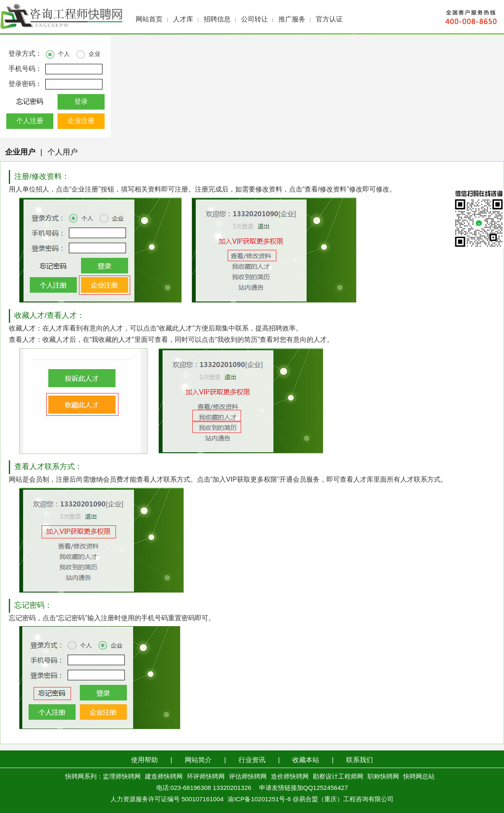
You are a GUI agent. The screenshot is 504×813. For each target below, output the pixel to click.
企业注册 (81, 121)
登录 (81, 102)
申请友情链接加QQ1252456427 (304, 788)
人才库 (183, 20)
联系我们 (360, 760)
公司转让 (255, 20)
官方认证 (329, 20)
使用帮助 (144, 760)
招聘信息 (217, 20)
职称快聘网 (383, 777)
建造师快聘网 (164, 777)
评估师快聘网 (248, 777)
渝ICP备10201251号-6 (259, 800)
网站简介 (198, 760)
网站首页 (149, 20)
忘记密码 (30, 102)
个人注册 (30, 121)
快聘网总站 (419, 777)
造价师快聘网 (290, 777)
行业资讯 (252, 760)
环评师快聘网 (206, 777)
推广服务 (292, 20)
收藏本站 (306, 760)
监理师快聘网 (122, 777)
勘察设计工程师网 (338, 777)
